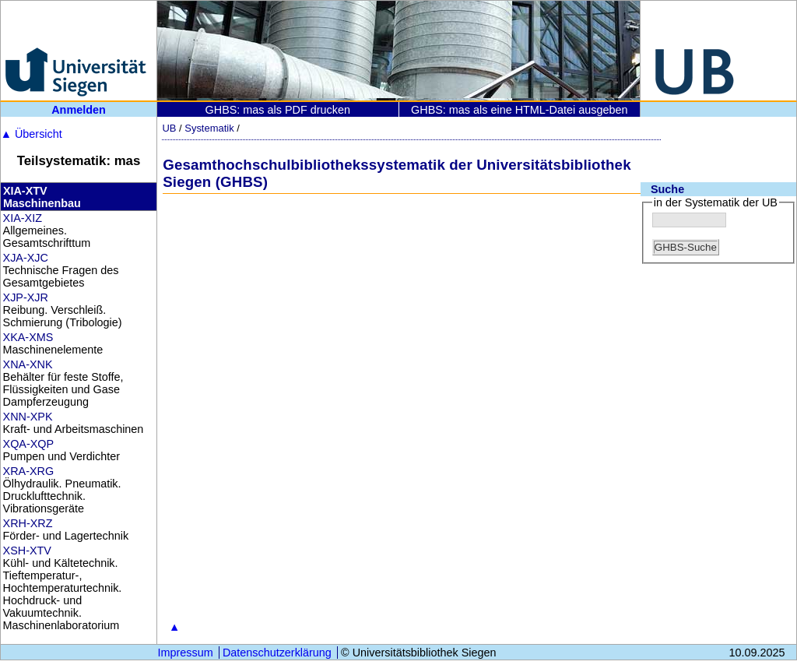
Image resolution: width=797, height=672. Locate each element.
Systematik (209, 128)
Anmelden (79, 110)
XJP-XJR (26, 297)
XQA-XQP (29, 444)
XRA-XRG (29, 471)
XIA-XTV (25, 191)
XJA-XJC (26, 258)
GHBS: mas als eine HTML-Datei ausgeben (519, 110)
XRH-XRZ (28, 523)
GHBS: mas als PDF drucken (278, 110)
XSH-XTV (27, 551)
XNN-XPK (28, 417)
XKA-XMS (28, 337)
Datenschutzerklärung (277, 653)
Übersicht (32, 134)
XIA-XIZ (23, 218)
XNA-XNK (28, 364)
